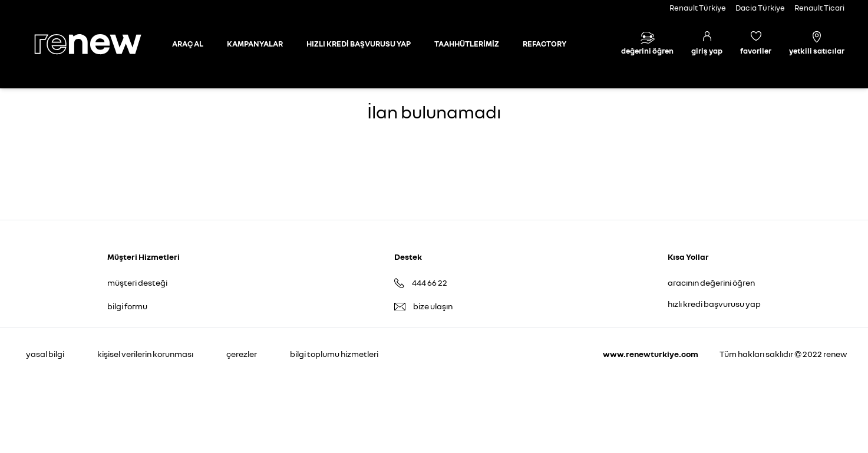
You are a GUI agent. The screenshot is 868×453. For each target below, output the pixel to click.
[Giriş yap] (707, 44)
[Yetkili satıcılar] (817, 44)
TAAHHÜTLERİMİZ (467, 44)
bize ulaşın (433, 306)
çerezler (242, 354)
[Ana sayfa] (98, 44)
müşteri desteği (137, 282)
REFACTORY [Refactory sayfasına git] (544, 44)
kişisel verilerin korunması (145, 354)
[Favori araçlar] (756, 44)
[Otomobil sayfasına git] (188, 44)
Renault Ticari (819, 8)
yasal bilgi (45, 354)
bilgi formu (127, 306)
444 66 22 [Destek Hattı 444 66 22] (430, 282)
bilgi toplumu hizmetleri (334, 354)
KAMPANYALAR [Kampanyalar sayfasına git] (255, 44)
